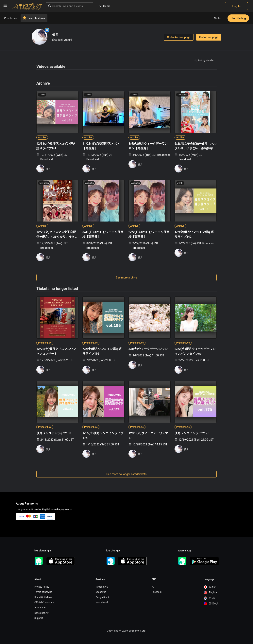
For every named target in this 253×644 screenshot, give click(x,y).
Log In (236, 6)
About (38, 579)
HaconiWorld (102, 602)
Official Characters (44, 602)
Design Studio (103, 597)
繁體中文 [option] (211, 603)
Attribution (40, 608)
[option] (211, 587)
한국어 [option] (210, 598)
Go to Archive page (179, 37)
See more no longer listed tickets (126, 474)
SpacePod (101, 592)
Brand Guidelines (43, 597)
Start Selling (238, 18)
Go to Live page (209, 37)
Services (100, 579)
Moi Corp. (141, 631)
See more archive (126, 277)
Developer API (42, 613)
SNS (154, 579)
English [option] (210, 592)
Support (39, 618)
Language (209, 579)
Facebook (157, 592)
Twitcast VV (102, 587)
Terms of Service (43, 592)
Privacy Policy (42, 587)
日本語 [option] (210, 587)
